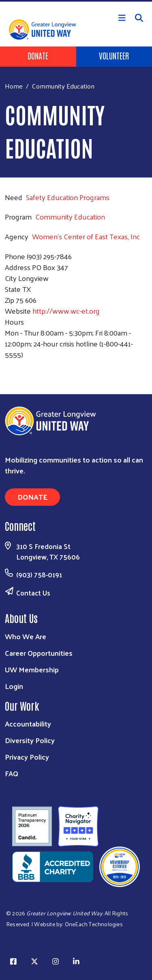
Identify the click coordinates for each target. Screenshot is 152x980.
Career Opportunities (39, 653)
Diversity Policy (30, 740)
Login (14, 686)
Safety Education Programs (68, 197)
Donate (38, 55)
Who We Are (26, 636)
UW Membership (32, 669)
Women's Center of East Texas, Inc (86, 236)
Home (14, 86)
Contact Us (33, 593)
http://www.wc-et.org (66, 311)
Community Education (70, 216)
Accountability (28, 723)
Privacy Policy (27, 757)
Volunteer (114, 55)
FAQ (12, 773)
